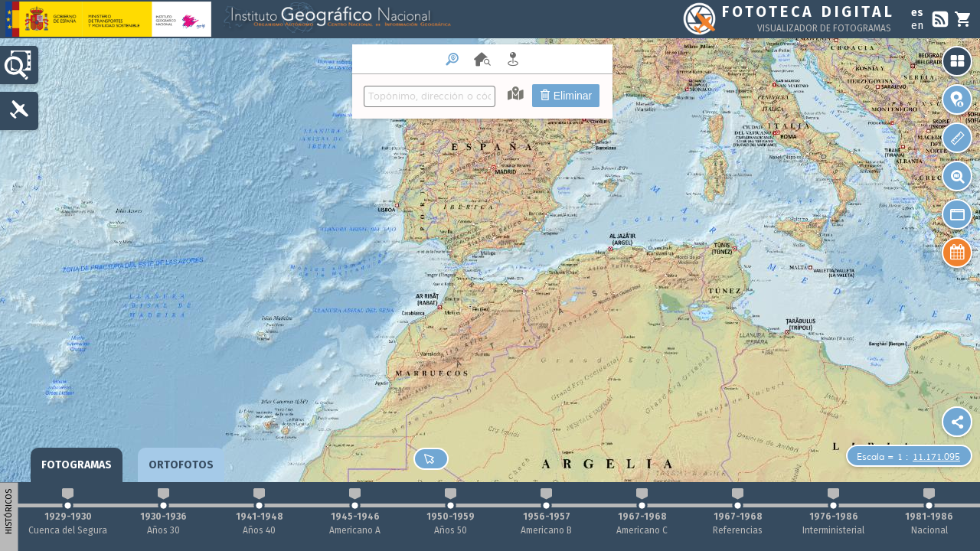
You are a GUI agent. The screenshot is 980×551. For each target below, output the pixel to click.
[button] (957, 253)
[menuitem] (482, 82)
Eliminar (566, 96)
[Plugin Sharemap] (957, 422)
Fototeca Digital (808, 12)
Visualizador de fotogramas (824, 28)
